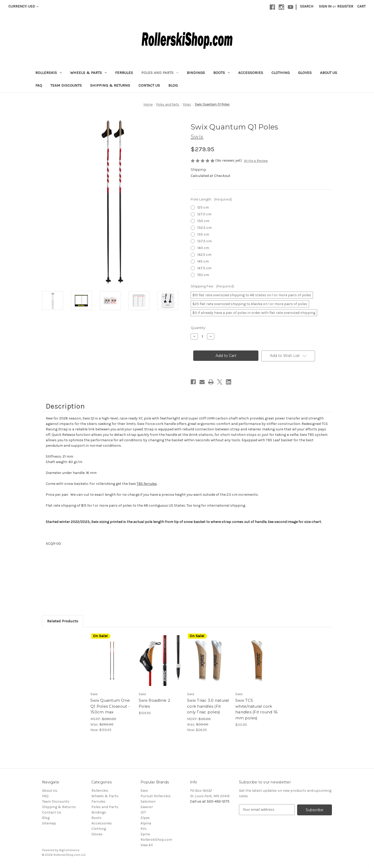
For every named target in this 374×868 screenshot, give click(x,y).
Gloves (305, 73)
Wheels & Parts (88, 73)
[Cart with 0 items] (361, 6)
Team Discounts (66, 85)
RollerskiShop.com (156, 840)
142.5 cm (204, 255)
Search (307, 6)
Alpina (146, 823)
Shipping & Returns (110, 85)
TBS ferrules (147, 484)
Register (345, 6)
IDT (143, 812)
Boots (222, 73)
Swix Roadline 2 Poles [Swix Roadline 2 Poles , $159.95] (154, 703)
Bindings (196, 73)
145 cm (203, 261)
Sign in (325, 6)
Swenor (147, 807)
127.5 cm (204, 214)
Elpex (145, 818)
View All (147, 845)
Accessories (251, 73)
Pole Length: (211, 199)
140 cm (203, 248)
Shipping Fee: (212, 286)
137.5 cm (205, 241)
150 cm (203, 275)
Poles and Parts (160, 73)
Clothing (280, 73)
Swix (144, 791)
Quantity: (198, 328)
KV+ (144, 829)
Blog (173, 85)
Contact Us (149, 85)
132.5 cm (205, 228)
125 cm (203, 207)
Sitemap (49, 823)
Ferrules (124, 73)
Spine (145, 834)
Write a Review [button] (256, 161)
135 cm (203, 234)
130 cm (203, 221)
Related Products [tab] (63, 621)
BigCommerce (69, 850)
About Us (329, 73)
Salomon (148, 801)
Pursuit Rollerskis (156, 796)
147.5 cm (204, 268)
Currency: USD (23, 6)
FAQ (39, 85)
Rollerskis (49, 73)
